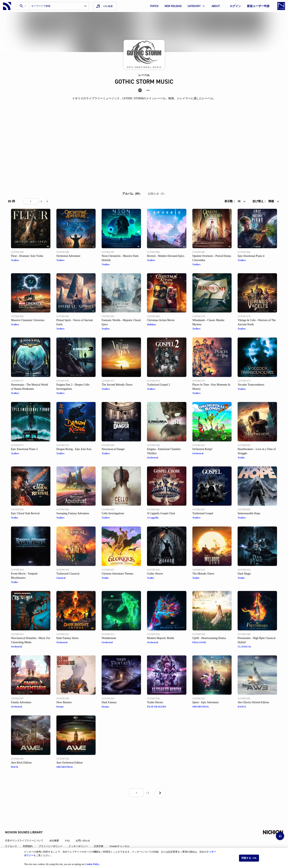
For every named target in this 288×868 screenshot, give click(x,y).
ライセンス (14, 834)
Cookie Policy (92, 862)
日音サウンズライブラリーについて (27, 829)
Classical (61, 578)
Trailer (241, 458)
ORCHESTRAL (201, 707)
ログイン (235, 6)
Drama (60, 707)
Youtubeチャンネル (122, 834)
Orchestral (152, 458)
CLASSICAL (244, 647)
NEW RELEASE (173, 6)
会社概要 (57, 829)
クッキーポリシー (81, 834)
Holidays (151, 324)
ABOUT (216, 6)
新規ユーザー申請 (258, 6)
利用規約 (31, 834)
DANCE (242, 707)
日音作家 (102, 834)
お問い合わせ (86, 829)
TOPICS (154, 6)
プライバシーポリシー (54, 834)
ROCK (15, 767)
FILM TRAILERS (156, 707)
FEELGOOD (199, 642)
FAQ (70, 829)
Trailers (15, 260)
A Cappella (153, 518)
